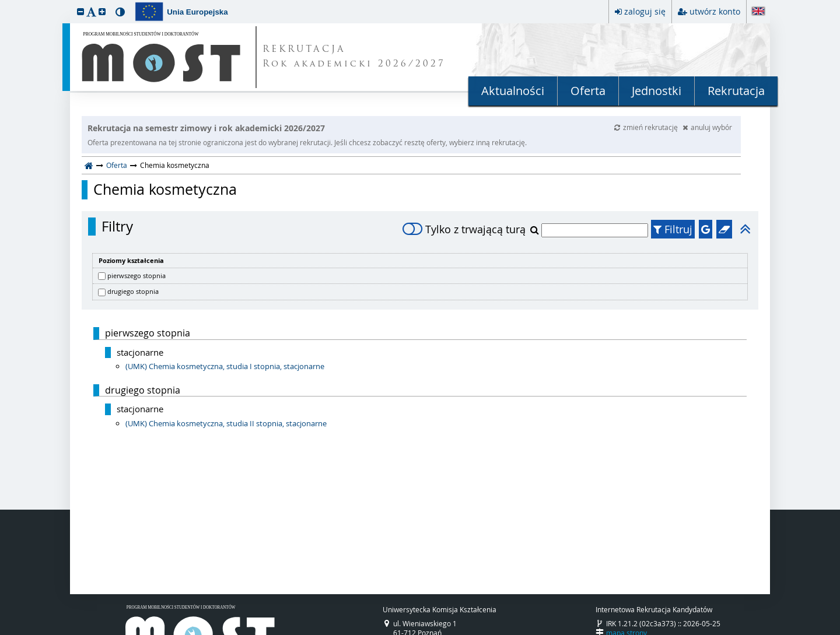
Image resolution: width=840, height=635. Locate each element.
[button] (80, 11)
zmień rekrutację (647, 127)
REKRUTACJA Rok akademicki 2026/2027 (354, 57)
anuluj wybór (707, 127)
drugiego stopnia (133, 291)
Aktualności (513, 91)
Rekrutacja (736, 91)
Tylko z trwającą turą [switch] (464, 229)
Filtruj (673, 229)
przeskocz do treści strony (3, 3)
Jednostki (657, 91)
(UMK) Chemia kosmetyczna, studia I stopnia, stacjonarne (225, 366)
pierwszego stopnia (136, 276)
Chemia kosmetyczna (165, 190)
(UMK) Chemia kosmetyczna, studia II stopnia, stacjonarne (226, 423)
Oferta (588, 91)
